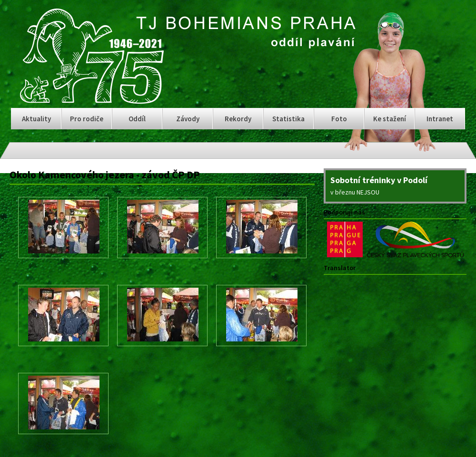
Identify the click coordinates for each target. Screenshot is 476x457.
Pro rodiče (87, 119)
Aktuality (36, 119)
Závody (188, 119)
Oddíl (137, 119)
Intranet (440, 119)
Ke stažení (390, 119)
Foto (339, 119)
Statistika (288, 119)
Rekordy (238, 119)
